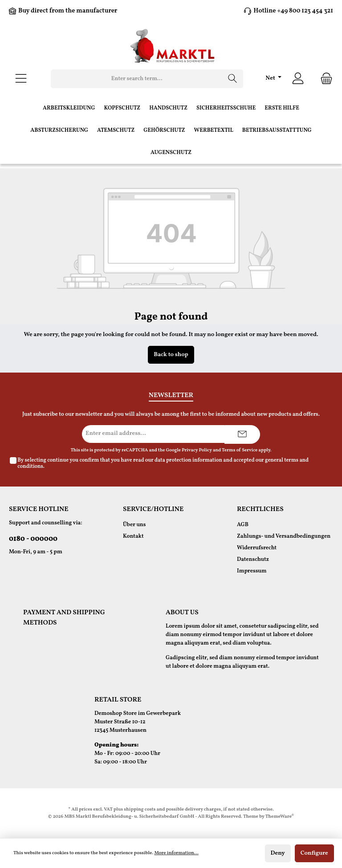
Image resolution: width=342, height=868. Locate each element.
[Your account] (298, 79)
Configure (314, 853)
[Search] (233, 79)
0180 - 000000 (33, 539)
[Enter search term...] (137, 79)
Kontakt (133, 536)
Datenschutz (253, 560)
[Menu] (21, 79)
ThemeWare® (280, 817)
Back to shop (171, 355)
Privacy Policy (197, 450)
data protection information (188, 460)
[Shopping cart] (324, 79)
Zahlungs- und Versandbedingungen (284, 536)
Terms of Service (240, 450)
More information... (176, 853)
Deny (278, 853)
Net (271, 78)
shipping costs (140, 809)
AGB (243, 525)
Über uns (134, 525)
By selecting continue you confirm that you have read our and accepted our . (163, 463)
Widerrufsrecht (257, 548)
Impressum (252, 571)
